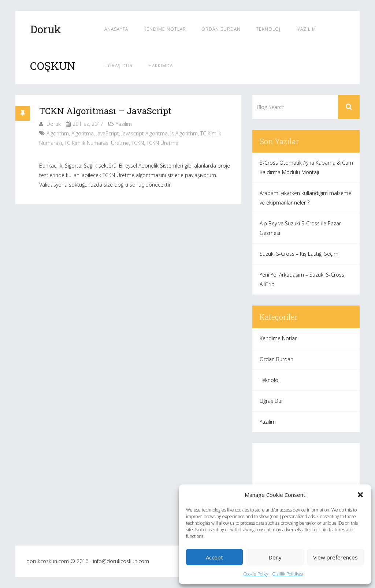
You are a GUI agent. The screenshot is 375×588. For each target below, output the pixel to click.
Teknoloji (269, 29)
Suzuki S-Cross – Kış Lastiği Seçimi (300, 254)
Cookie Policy (256, 574)
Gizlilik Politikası (288, 574)
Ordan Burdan (221, 29)
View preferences (335, 557)
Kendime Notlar (165, 29)
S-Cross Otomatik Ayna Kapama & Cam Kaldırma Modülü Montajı (306, 167)
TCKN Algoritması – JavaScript (105, 111)
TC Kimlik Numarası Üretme (97, 143)
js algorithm (184, 133)
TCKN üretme (162, 143)
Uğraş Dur (119, 66)
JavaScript (108, 133)
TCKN (138, 143)
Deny (275, 557)
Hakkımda (161, 66)
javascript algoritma (145, 133)
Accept (214, 557)
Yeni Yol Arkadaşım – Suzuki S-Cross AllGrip (302, 279)
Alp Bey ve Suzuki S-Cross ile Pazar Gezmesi (300, 228)
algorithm (58, 133)
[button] (360, 495)
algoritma (83, 133)
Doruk (54, 124)
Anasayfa (116, 29)
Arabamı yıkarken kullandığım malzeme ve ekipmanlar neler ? (305, 198)
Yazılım (307, 29)
